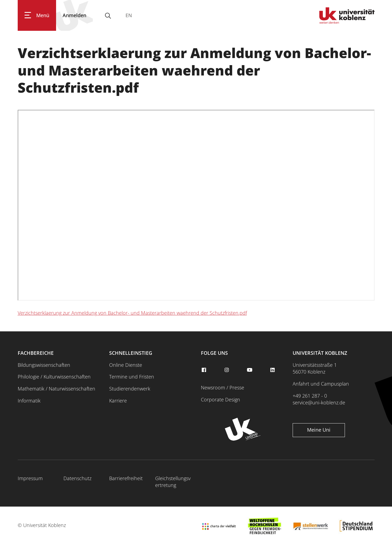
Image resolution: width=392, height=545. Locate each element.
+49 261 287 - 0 (310, 396)
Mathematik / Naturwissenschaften (56, 389)
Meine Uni (319, 430)
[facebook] (204, 370)
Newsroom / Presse (223, 387)
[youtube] (250, 370)
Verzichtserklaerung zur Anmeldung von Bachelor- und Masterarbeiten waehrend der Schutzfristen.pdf (132, 313)
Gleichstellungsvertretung (173, 482)
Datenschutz (77, 478)
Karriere (118, 401)
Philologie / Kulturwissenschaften (54, 377)
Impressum (30, 478)
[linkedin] (273, 370)
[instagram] (227, 370)
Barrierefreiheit (126, 478)
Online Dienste (126, 365)
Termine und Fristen (132, 377)
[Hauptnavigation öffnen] (37, 15)
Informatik (29, 401)
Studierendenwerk (130, 389)
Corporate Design (220, 399)
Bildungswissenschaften (44, 365)
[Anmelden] (74, 15)
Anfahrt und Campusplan (321, 384)
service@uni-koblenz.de (319, 402)
